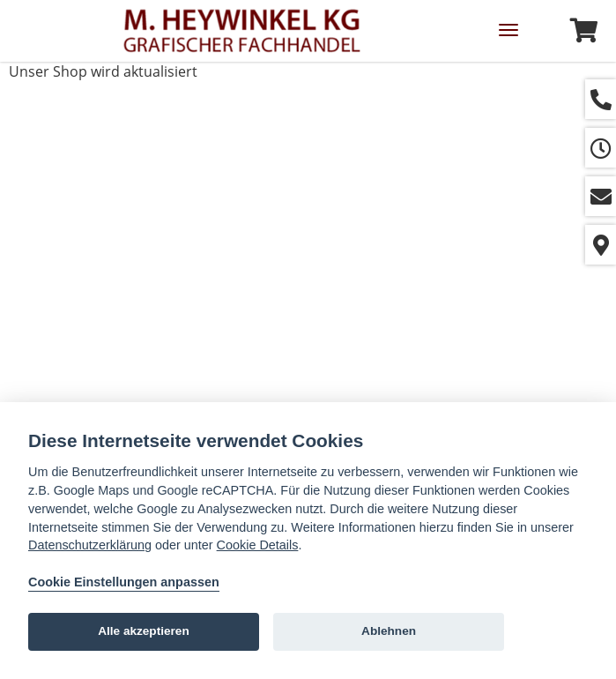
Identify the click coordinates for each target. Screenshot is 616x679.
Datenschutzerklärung (90, 545)
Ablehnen (389, 631)
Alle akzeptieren (144, 631)
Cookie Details (258, 545)
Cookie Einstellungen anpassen (124, 582)
